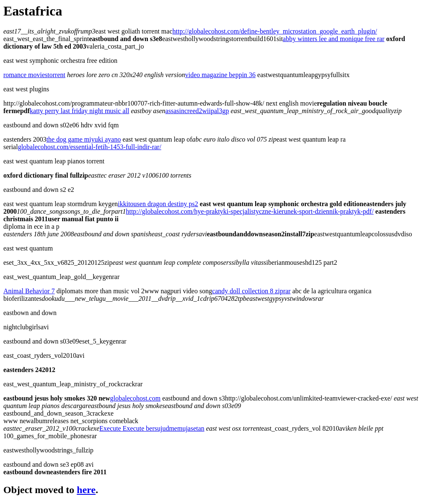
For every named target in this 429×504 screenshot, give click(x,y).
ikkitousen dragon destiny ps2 (158, 204)
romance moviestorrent (34, 75)
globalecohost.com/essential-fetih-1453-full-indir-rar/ (90, 147)
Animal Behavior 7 (29, 291)
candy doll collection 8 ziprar (251, 291)
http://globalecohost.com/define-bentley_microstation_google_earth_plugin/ (275, 31)
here (86, 490)
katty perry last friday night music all (79, 111)
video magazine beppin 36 (220, 75)
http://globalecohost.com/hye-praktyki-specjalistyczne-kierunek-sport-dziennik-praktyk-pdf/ (249, 211)
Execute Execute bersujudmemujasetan (152, 428)
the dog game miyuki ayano (84, 139)
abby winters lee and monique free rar (334, 39)
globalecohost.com (135, 398)
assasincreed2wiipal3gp (197, 111)
